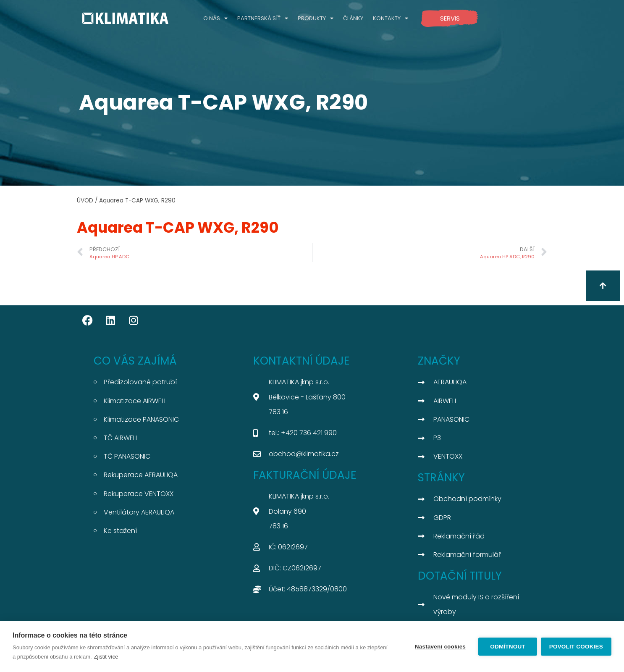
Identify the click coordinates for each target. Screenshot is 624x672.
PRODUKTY (316, 18)
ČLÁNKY (353, 18)
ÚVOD (85, 201)
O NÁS (215, 18)
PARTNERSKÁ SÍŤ (263, 18)
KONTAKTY (391, 18)
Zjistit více (106, 657)
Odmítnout (507, 647)
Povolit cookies (576, 647)
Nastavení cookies (440, 647)
